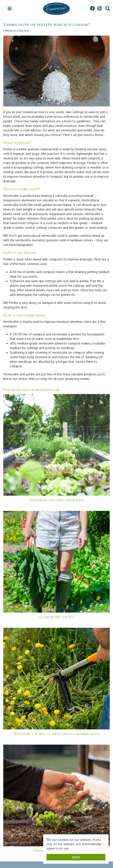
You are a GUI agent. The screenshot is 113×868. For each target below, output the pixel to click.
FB (92, 9)
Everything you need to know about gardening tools (56, 734)
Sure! (76, 857)
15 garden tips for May (56, 617)
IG (99, 9)
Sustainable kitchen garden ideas (57, 500)
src (108, 9)
